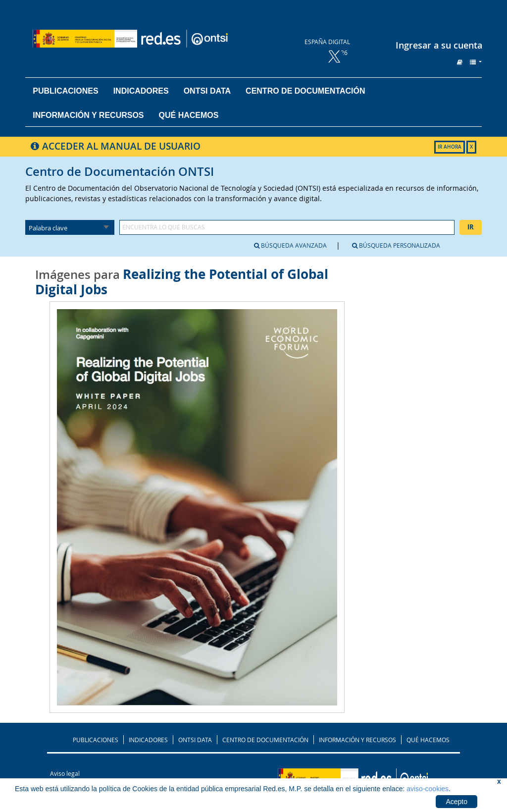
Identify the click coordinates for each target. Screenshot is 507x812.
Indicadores (141, 91)
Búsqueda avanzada (290, 245)
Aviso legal (65, 773)
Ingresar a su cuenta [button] (439, 45)
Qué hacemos (189, 115)
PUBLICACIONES (96, 740)
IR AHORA (450, 147)
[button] (460, 62)
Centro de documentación (305, 91)
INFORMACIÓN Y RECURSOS (357, 740)
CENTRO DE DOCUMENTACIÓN (265, 740)
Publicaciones (65, 91)
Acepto (456, 802)
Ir (471, 227)
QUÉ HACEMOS (428, 740)
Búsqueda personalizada (396, 245)
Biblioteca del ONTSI (156, 39)
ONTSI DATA (207, 91)
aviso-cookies (428, 789)
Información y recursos (88, 115)
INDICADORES (148, 740)
